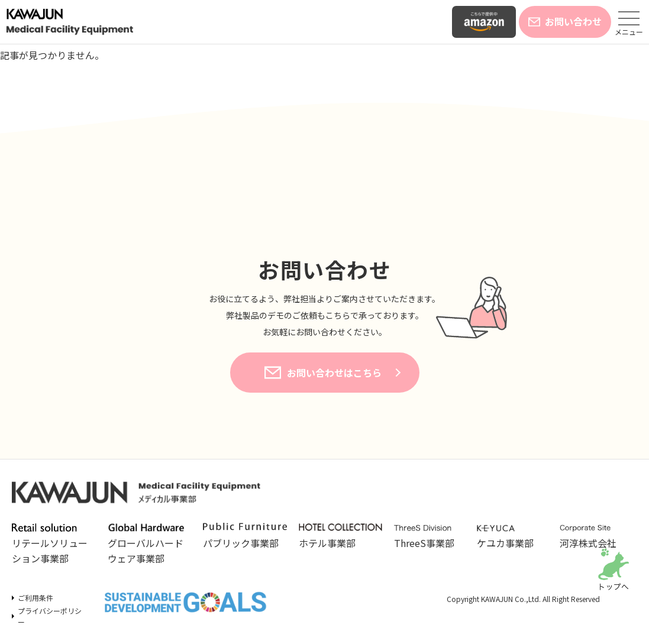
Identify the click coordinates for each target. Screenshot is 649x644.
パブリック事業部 (245, 536)
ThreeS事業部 (430, 537)
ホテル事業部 (341, 536)
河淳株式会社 (595, 537)
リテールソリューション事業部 (53, 544)
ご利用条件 (35, 598)
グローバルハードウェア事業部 (148, 544)
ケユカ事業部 (512, 537)
